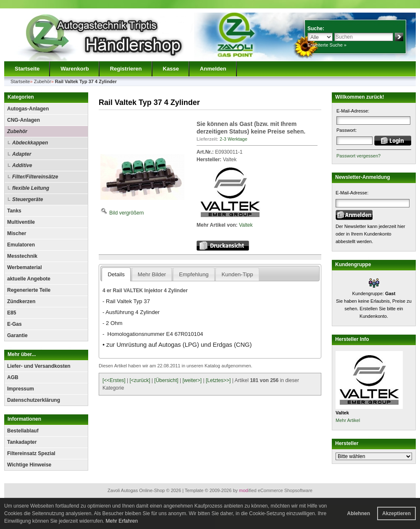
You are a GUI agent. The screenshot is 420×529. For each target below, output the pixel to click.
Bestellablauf (23, 431)
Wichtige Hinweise (29, 465)
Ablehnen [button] (358, 513)
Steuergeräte (28, 199)
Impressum (21, 389)
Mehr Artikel (348, 420)
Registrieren (126, 69)
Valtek (246, 225)
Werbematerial (24, 267)
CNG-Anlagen (24, 120)
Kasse (171, 69)
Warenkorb (75, 69)
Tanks (14, 211)
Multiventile (21, 222)
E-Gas (14, 324)
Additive (22, 165)
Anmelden (213, 69)
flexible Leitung (31, 188)
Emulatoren (21, 245)
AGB (13, 377)
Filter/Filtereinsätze (35, 177)
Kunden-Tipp (238, 274)
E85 (12, 313)
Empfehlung (194, 274)
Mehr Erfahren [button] (122, 521)
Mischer (17, 233)
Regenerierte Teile (29, 290)
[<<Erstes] (114, 380)
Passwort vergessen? (358, 156)
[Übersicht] (166, 380)
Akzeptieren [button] (396, 513)
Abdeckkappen (30, 143)
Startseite (27, 69)
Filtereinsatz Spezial (31, 453)
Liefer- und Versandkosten (39, 366)
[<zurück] (140, 380)
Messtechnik (22, 256)
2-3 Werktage (234, 139)
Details (116, 274)
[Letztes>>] (218, 380)
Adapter (22, 154)
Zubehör (17, 131)
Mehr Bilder (152, 274)
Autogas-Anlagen (28, 109)
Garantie (17, 335)
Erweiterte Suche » (327, 45)
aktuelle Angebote (29, 279)
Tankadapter (22, 442)
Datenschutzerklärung (34, 400)
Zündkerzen (21, 301)
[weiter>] (192, 380)
